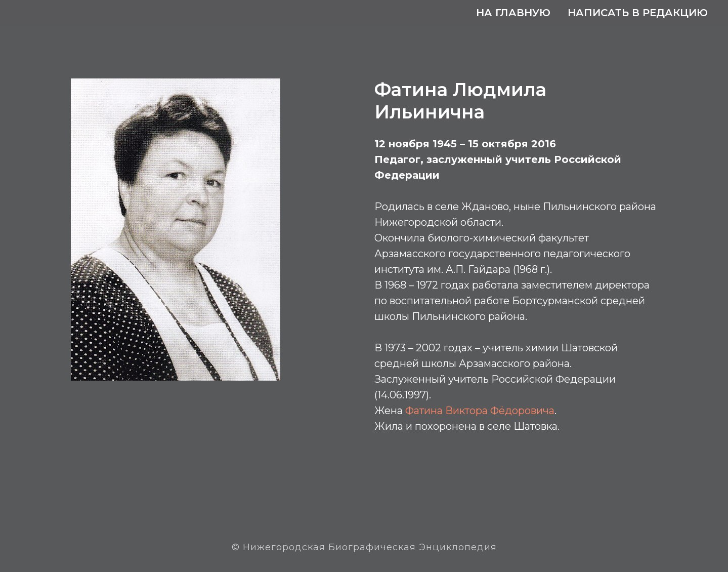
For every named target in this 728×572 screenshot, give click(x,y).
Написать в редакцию (638, 13)
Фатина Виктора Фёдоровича (480, 411)
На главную (513, 13)
